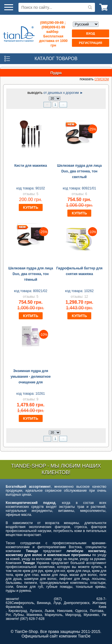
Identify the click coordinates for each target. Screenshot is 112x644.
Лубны (18, 615)
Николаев (65, 611)
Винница (44, 603)
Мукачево (91, 615)
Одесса (81, 611)
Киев (102, 607)
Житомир (100, 603)
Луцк (57, 603)
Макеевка (34, 615)
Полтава (97, 611)
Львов (49, 611)
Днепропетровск (76, 603)
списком (102, 79)
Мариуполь (54, 615)
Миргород (73, 615)
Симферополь (23, 603)
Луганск (36, 611)
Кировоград (18, 611)
